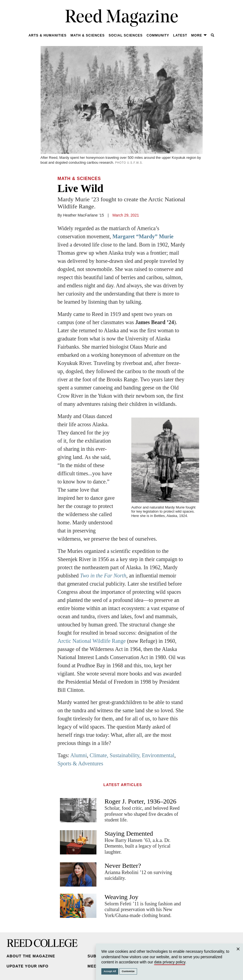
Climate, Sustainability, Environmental (132, 755)
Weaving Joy (121, 897)
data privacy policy (170, 962)
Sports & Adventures (80, 763)
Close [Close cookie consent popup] (238, 954)
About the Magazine (31, 956)
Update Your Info (28, 966)
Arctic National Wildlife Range (92, 641)
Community (158, 35)
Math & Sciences (88, 35)
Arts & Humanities (48, 35)
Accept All (110, 971)
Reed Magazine (122, 18)
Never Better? (123, 866)
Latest (180, 35)
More (199, 35)
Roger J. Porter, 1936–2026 (141, 801)
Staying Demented (129, 833)
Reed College (42, 943)
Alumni (79, 755)
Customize (128, 971)
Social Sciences (126, 35)
